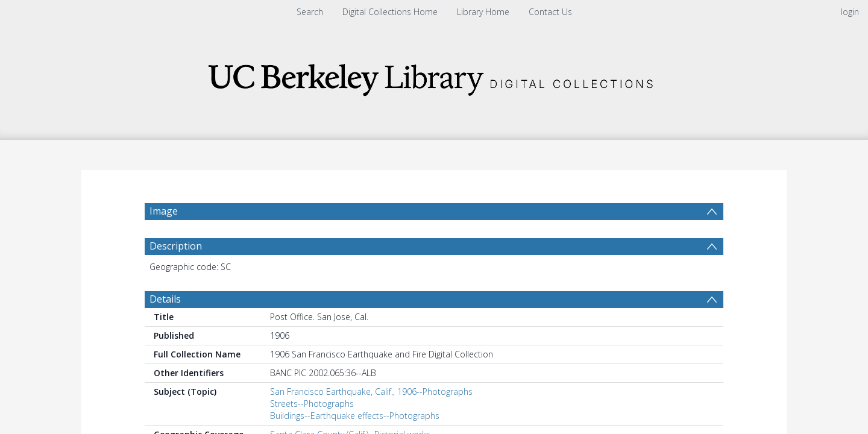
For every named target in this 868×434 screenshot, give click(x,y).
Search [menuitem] (310, 12)
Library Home (483, 12)
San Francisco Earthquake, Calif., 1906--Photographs (371, 392)
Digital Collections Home (390, 12)
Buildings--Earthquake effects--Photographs (355, 416)
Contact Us (550, 12)
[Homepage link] (434, 76)
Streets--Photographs (312, 404)
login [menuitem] (850, 12)
